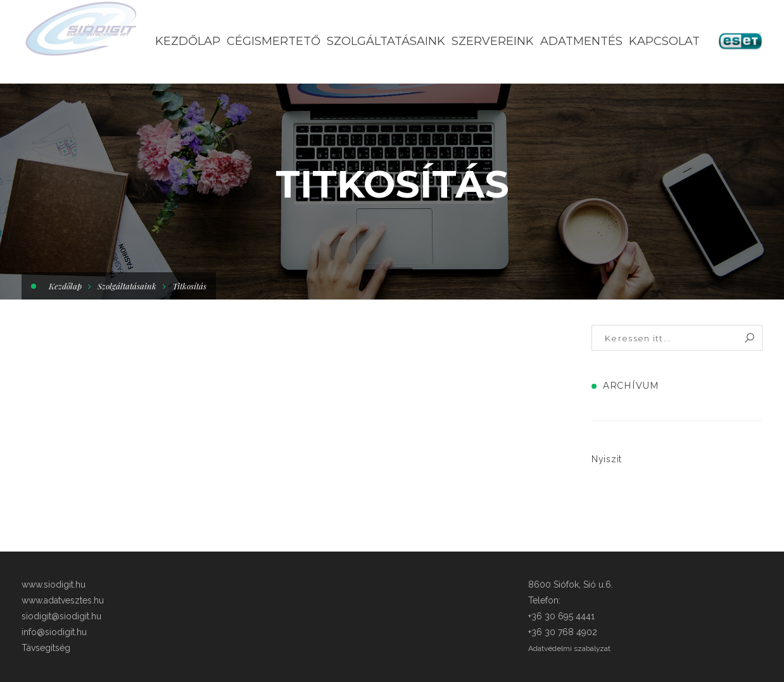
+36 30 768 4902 (563, 632)
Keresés (749, 338)
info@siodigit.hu (54, 632)
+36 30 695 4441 (561, 616)
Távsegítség (46, 648)
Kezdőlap (65, 286)
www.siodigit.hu (54, 584)
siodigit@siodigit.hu (61, 616)
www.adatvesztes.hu (63, 600)
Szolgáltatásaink (127, 286)
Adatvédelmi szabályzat (569, 648)
